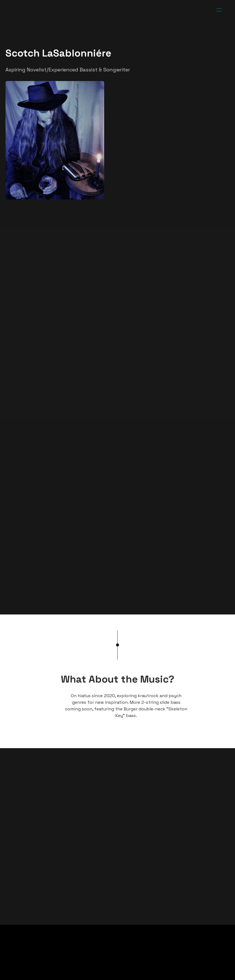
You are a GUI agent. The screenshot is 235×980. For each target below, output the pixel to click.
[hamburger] (219, 10)
